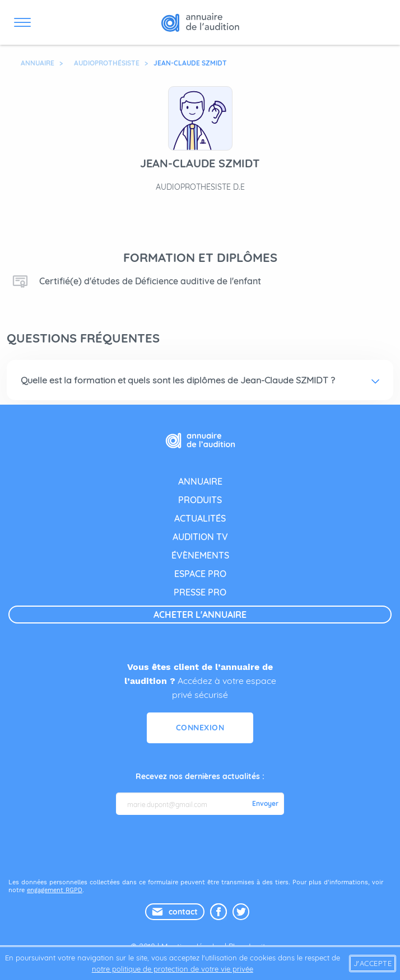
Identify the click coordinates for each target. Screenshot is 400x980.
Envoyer (265, 804)
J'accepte (373, 963)
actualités (200, 518)
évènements (200, 555)
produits (200, 500)
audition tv (200, 537)
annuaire (200, 481)
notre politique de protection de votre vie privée (173, 969)
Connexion (200, 728)
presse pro (200, 592)
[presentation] (201, 846)
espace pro (200, 574)
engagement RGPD (55, 890)
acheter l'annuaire (200, 615)
